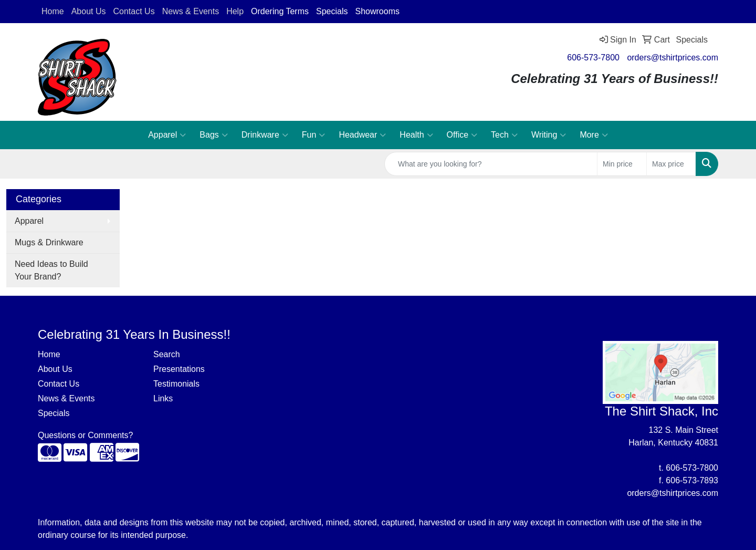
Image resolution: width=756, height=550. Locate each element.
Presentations (179, 369)
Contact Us (59, 384)
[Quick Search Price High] (671, 164)
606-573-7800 (593, 58)
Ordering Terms (280, 11)
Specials (332, 11)
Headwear (362, 135)
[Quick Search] (491, 164)
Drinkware (265, 135)
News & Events (66, 398)
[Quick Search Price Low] (622, 164)
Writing (549, 135)
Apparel (167, 135)
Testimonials (176, 384)
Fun (314, 135)
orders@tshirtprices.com (673, 58)
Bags (213, 135)
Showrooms (377, 11)
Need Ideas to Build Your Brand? (51, 270)
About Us (55, 369)
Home (49, 354)
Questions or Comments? (85, 435)
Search (167, 354)
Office (462, 135)
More (594, 135)
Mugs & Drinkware (49, 242)
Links (163, 398)
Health (416, 135)
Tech (504, 135)
